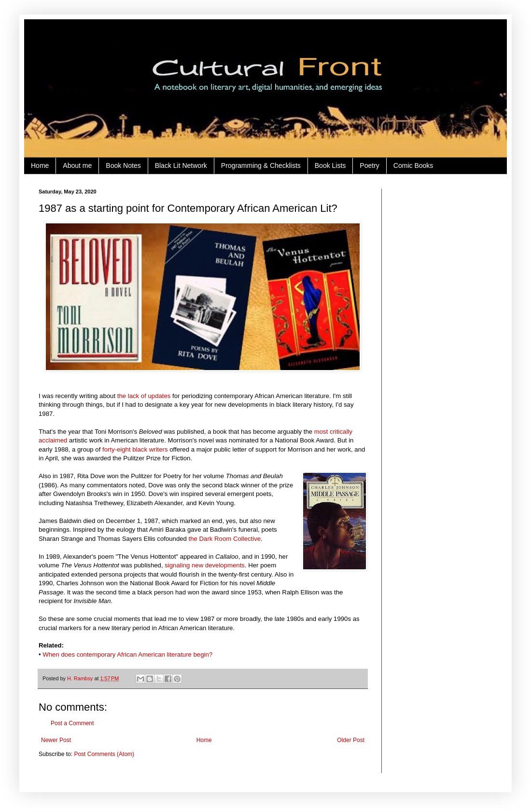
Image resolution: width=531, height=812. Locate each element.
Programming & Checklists (261, 165)
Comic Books (413, 165)
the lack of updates (144, 396)
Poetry (369, 165)
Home (40, 165)
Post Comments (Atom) (104, 754)
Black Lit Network (181, 165)
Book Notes (123, 165)
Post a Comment (72, 723)
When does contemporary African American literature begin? (127, 654)
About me (77, 165)
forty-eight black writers (135, 449)
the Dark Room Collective (225, 539)
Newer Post (56, 740)
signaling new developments (205, 565)
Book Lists (330, 165)
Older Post (351, 740)
